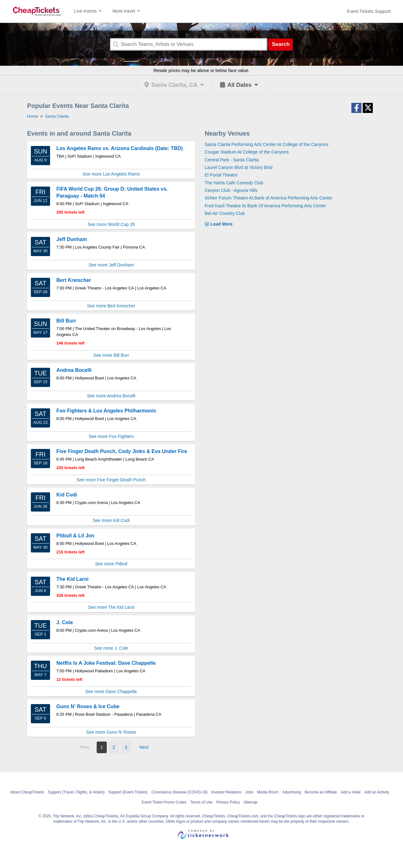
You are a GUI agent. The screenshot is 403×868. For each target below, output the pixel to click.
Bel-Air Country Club (225, 213)
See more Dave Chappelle (111, 692)
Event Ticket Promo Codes (164, 802)
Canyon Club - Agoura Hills (231, 190)
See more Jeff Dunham (111, 265)
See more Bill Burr (111, 355)
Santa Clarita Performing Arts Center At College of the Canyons (267, 144)
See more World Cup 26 (111, 224)
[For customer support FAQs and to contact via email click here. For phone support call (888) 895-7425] (369, 11)
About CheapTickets (27, 792)
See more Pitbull (111, 564)
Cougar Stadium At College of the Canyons (247, 152)
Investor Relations (226, 792)
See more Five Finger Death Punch (111, 480)
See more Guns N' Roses (111, 732)
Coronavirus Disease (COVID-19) (179, 792)
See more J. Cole (111, 648)
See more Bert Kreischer (111, 306)
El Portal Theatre (221, 175)
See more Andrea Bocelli (111, 396)
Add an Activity (377, 792)
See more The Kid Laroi (111, 607)
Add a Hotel (351, 792)
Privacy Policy (228, 802)
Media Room (268, 792)
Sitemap (251, 802)
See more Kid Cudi (111, 520)
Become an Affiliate (321, 792)
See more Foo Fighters (111, 436)
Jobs (249, 792)
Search (281, 44)
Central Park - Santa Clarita (232, 160)
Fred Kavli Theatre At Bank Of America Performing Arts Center (265, 206)
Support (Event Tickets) (128, 792)
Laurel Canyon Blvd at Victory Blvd (238, 167)
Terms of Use (201, 802)
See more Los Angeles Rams (111, 174)
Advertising (291, 792)
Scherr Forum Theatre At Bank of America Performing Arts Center (269, 198)
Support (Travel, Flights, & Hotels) (76, 792)
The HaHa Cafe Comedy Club (234, 183)
